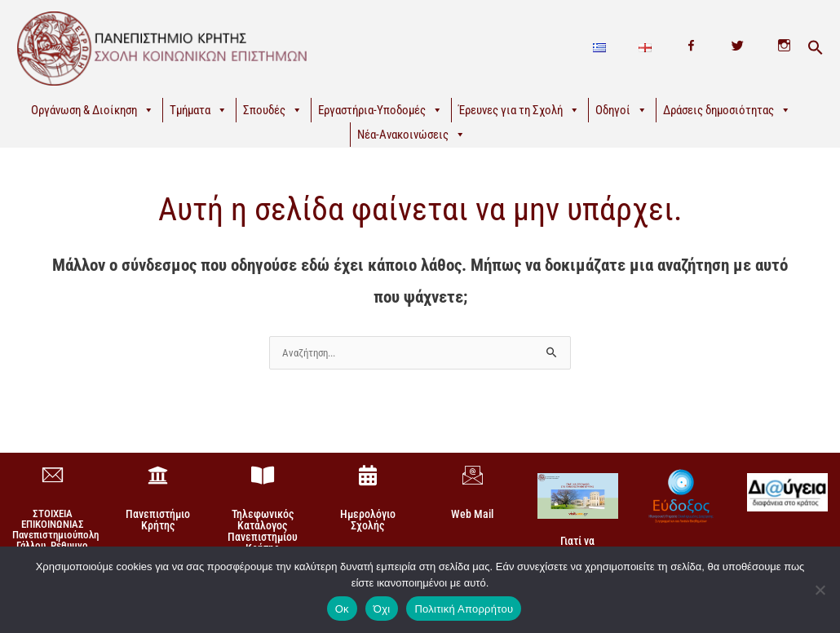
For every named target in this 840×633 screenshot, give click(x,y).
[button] (816, 48)
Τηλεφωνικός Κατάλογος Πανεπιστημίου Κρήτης (263, 532)
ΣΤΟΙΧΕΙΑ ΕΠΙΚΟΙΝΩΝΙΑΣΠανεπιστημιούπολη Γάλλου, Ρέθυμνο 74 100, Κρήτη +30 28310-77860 (55, 541)
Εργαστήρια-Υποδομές (380, 110)
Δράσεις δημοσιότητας (727, 110)
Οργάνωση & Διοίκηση (93, 110)
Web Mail (472, 515)
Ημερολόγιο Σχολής (368, 520)
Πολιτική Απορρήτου (464, 609)
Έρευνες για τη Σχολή (519, 110)
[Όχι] (820, 590)
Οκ (342, 609)
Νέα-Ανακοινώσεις (411, 135)
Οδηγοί (621, 110)
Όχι (382, 609)
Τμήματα (199, 110)
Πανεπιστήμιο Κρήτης (158, 520)
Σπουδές (273, 110)
